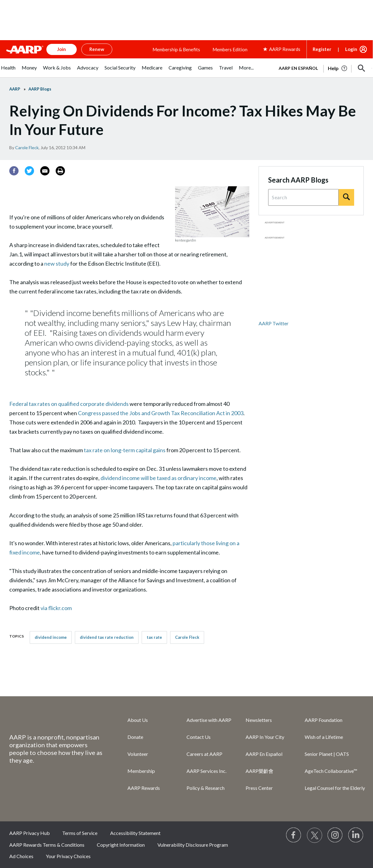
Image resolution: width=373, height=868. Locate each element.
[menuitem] (8, 71)
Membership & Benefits (176, 49)
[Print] (60, 171)
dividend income (51, 637)
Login (351, 49)
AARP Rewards (144, 788)
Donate (135, 737)
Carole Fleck (27, 147)
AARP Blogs (40, 89)
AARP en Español (298, 68)
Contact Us (199, 737)
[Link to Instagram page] (335, 835)
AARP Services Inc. (206, 771)
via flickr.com (57, 608)
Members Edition (230, 49)
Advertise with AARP (209, 720)
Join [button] (62, 49)
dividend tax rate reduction (107, 637)
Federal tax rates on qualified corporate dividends (69, 404)
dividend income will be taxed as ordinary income (159, 478)
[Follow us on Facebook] (294, 835)
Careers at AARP (204, 754)
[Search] (346, 197)
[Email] (45, 171)
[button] (362, 68)
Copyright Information (121, 845)
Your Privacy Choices (68, 856)
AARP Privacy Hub (30, 833)
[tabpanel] (323, 68)
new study (57, 263)
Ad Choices (21, 856)
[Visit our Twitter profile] (315, 835)
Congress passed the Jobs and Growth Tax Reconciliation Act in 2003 (161, 413)
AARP (15, 89)
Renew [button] (97, 49)
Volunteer (138, 754)
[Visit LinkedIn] (356, 835)
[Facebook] (14, 171)
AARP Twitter (274, 323)
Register (322, 49)
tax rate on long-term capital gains (125, 450)
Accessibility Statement (135, 833)
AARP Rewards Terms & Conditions (47, 845)
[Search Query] (303, 197)
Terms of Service (80, 833)
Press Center (259, 788)
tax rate (154, 637)
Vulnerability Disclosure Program (193, 845)
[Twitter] (29, 171)
